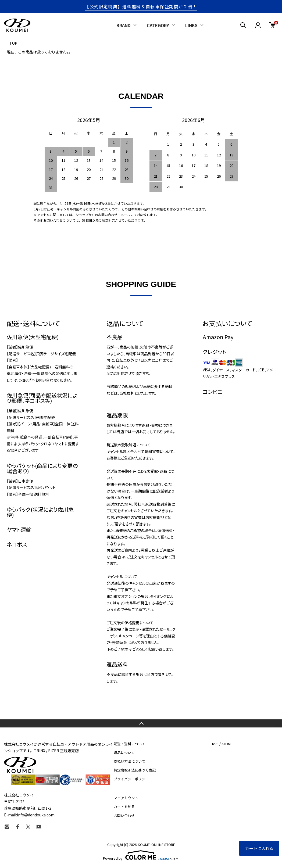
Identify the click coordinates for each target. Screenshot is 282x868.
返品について (124, 753)
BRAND (124, 25)
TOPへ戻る (141, 723)
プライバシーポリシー (131, 779)
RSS (215, 744)
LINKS (191, 25)
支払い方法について (129, 761)
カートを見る (124, 807)
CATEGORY (158, 25)
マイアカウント (126, 798)
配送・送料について (129, 744)
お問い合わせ (124, 815)
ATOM (226, 744)
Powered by (141, 855)
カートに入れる (259, 848)
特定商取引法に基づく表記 (135, 770)
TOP (13, 43)
